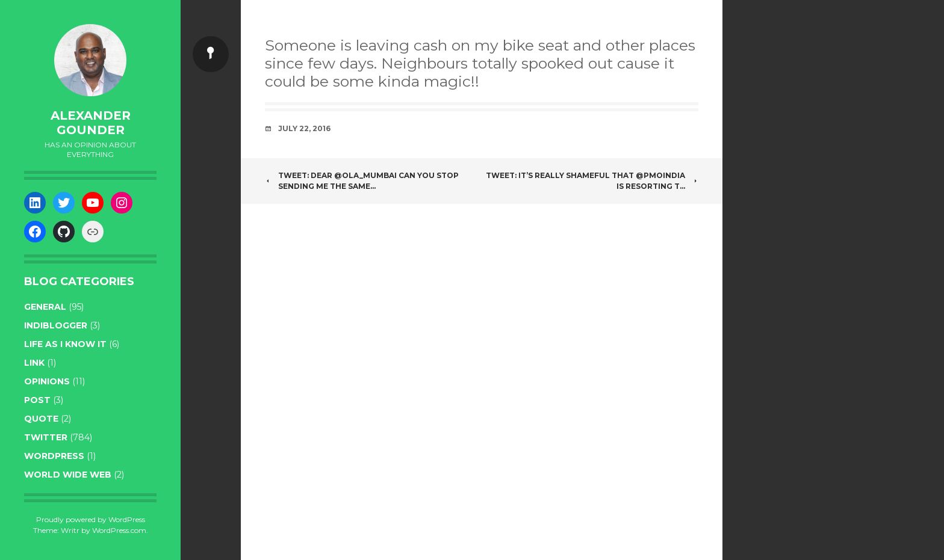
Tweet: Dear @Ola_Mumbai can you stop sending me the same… (362, 181)
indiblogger (56, 325)
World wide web (68, 475)
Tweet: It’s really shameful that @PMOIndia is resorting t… (592, 181)
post (37, 400)
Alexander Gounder (91, 123)
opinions (47, 381)
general (45, 307)
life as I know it (65, 344)
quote (41, 419)
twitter (46, 437)
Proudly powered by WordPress (91, 519)
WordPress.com (119, 530)
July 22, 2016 (304, 128)
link (34, 363)
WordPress (54, 456)
